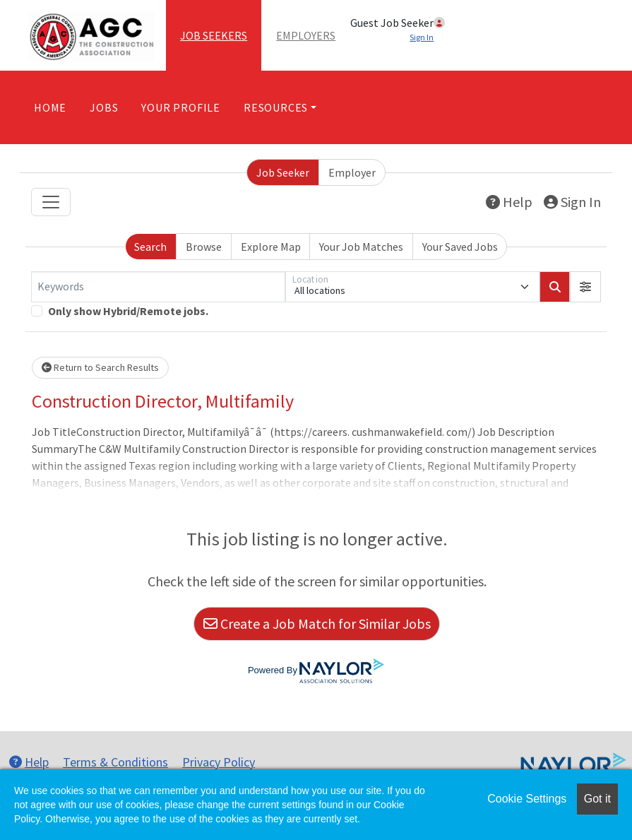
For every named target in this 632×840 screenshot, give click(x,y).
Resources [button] (276, 107)
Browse (204, 247)
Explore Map (271, 247)
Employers (306, 35)
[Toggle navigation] (51, 202)
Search (150, 247)
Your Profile (181, 107)
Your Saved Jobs (460, 247)
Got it (597, 799)
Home (50, 107)
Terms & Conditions (115, 762)
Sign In (572, 202)
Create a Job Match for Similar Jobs (317, 623)
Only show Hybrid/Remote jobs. (128, 311)
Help (509, 202)
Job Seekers (214, 35)
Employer (352, 172)
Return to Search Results (100, 367)
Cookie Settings (527, 799)
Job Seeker (283, 172)
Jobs (104, 107)
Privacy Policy (219, 762)
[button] (585, 287)
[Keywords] (158, 287)
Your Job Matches (361, 247)
